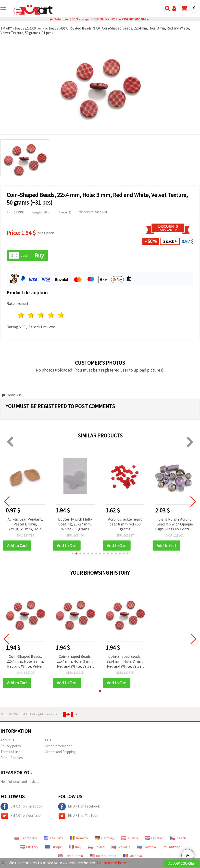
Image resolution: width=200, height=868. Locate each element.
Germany (105, 838)
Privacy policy (11, 746)
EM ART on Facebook (21, 807)
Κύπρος (172, 847)
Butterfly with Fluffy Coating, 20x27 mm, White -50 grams (75, 524)
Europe (54, 847)
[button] (73, 554)
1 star (21, 315)
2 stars (31, 315)
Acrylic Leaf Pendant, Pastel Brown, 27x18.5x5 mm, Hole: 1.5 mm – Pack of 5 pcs (25, 524)
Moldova (132, 856)
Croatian (154, 838)
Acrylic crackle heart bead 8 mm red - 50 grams (125, 524)
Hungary (29, 847)
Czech (178, 838)
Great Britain (70, 856)
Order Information (59, 746)
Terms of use (11, 752)
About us (7, 740)
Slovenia (146, 847)
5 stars (61, 315)
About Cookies (12, 758)
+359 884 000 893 (134, 19)
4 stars (51, 315)
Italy (75, 847)
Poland (96, 847)
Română (79, 838)
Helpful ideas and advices (20, 782)
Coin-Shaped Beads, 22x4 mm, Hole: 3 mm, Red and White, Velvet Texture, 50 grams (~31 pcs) (25, 662)
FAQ (48, 740)
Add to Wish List (93, 212)
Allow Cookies (181, 863)
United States (103, 856)
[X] (3, 863)
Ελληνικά (53, 838)
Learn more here (112, 863)
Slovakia (121, 847)
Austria (130, 838)
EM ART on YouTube (21, 816)
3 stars (42, 315)
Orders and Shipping (60, 752)
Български (25, 838)
